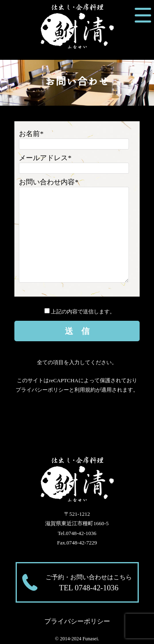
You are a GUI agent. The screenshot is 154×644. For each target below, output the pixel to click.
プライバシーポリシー (42, 390)
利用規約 (85, 390)
